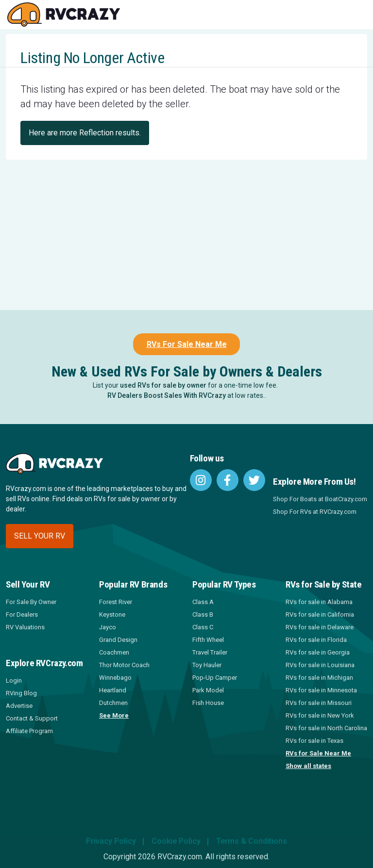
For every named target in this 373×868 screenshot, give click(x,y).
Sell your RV (40, 536)
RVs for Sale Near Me (318, 753)
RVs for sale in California (320, 614)
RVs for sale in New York (320, 715)
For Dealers (22, 614)
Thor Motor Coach (124, 665)
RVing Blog (21, 693)
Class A (203, 602)
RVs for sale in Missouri (319, 703)
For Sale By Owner (31, 602)
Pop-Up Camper (215, 678)
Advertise (19, 706)
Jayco (108, 627)
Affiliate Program (29, 731)
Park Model (208, 690)
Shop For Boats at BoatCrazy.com (320, 499)
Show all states (308, 766)
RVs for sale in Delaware (320, 627)
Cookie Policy (176, 841)
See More (114, 715)
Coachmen (114, 652)
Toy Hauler (207, 665)
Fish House (208, 703)
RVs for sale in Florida (316, 640)
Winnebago (115, 678)
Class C (203, 627)
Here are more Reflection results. (85, 133)
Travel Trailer (210, 652)
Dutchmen (113, 703)
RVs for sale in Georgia (318, 652)
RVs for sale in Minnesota (321, 690)
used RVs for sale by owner (163, 385)
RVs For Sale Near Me (187, 344)
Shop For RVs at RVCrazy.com (315, 512)
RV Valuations (25, 627)
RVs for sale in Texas (314, 741)
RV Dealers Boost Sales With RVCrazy (167, 395)
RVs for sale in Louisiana (320, 665)
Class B (203, 614)
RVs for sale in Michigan (319, 678)
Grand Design (118, 640)
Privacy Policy (111, 841)
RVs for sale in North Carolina (326, 728)
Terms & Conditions (252, 841)
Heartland (113, 690)
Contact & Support (32, 718)
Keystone (112, 614)
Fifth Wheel (208, 640)
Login (14, 680)
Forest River (116, 602)
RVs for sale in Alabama (319, 602)
